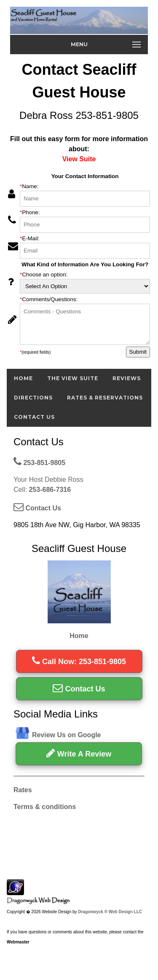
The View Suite (73, 378)
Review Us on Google (67, 735)
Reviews (127, 378)
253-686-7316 (50, 490)
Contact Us (34, 417)
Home (23, 378)
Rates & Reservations (105, 398)
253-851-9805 (39, 463)
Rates (23, 790)
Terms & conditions (45, 807)
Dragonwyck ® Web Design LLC (110, 912)
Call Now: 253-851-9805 (79, 662)
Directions (33, 398)
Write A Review (79, 753)
